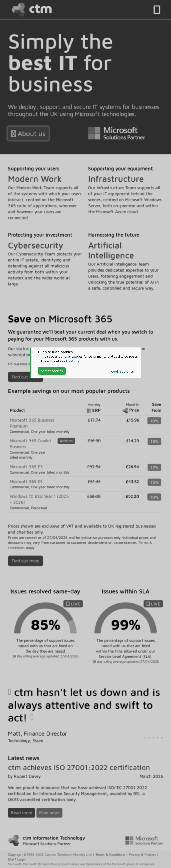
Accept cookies (52, 371)
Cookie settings (122, 371)
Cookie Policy (70, 361)
